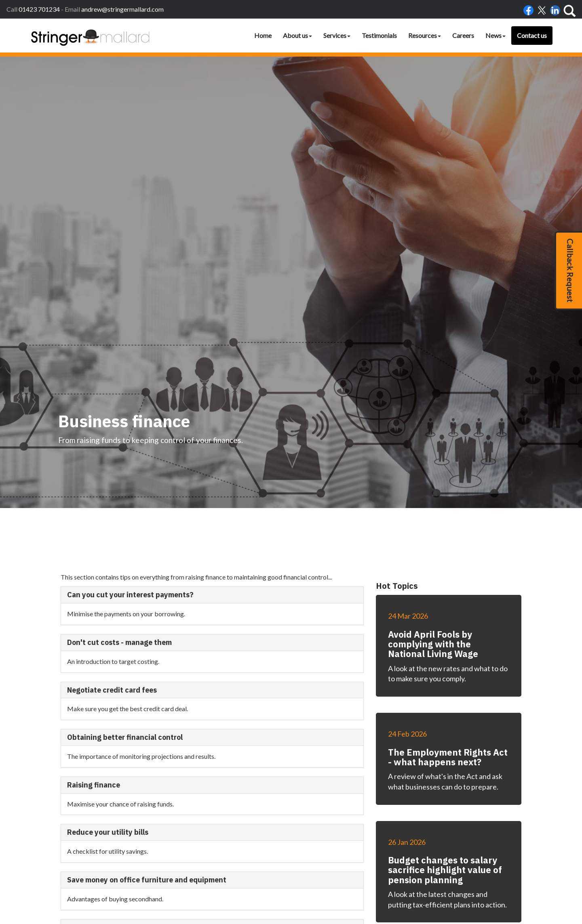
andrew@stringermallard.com (122, 9)
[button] (568, 271)
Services (337, 35)
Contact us (532, 35)
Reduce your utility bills (108, 779)
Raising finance (94, 732)
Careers (463, 35)
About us (297, 35)
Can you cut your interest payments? (130, 542)
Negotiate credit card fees (112, 637)
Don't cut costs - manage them (119, 589)
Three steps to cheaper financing (124, 874)
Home (263, 35)
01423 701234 (39, 9)
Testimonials (379, 35)
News (496, 35)
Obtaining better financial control (125, 684)
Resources (425, 35)
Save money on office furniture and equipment (147, 827)
